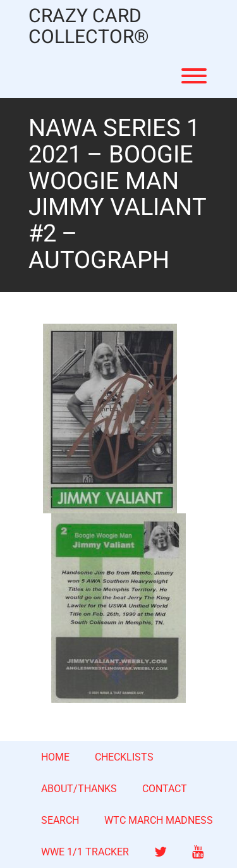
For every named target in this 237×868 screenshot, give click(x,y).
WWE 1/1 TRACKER (85, 852)
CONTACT (165, 789)
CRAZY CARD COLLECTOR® (89, 27)
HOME (55, 757)
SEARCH (60, 820)
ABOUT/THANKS (79, 789)
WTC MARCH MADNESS (159, 820)
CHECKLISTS (124, 757)
